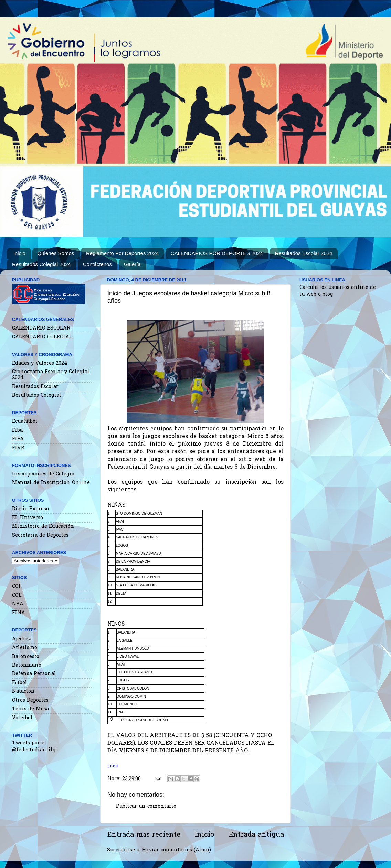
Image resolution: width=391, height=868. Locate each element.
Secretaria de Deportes (40, 536)
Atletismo (25, 648)
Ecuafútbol (25, 422)
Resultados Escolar (35, 387)
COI (16, 587)
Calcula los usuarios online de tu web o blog (338, 291)
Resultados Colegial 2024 (41, 264)
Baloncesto (26, 657)
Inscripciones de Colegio (43, 474)
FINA (19, 613)
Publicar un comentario (146, 807)
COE (17, 595)
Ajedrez (22, 639)
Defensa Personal (34, 674)
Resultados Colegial (37, 395)
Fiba (17, 431)
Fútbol (20, 683)
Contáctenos (97, 264)
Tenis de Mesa (30, 709)
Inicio (19, 253)
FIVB (18, 448)
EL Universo (28, 518)
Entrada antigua (256, 835)
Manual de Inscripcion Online (51, 483)
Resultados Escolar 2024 (304, 253)
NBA (18, 604)
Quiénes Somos (56, 253)
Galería (132, 264)
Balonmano (27, 665)
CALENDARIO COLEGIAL (42, 337)
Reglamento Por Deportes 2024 (122, 253)
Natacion (23, 692)
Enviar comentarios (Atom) (177, 850)
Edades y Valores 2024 (40, 363)
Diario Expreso (30, 509)
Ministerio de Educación (43, 527)
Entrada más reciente (144, 835)
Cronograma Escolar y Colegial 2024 (51, 375)
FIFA (18, 439)
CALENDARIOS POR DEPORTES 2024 (217, 253)
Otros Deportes (30, 700)
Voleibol (22, 718)
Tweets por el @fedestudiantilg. (34, 747)
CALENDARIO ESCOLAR (41, 328)
